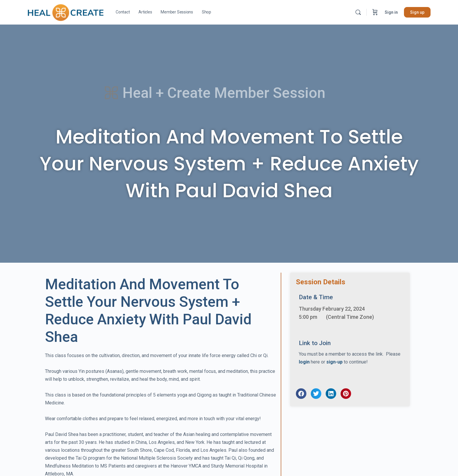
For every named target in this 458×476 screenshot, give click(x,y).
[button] (301, 394)
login (304, 362)
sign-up (334, 362)
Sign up (417, 12)
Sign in (391, 12)
